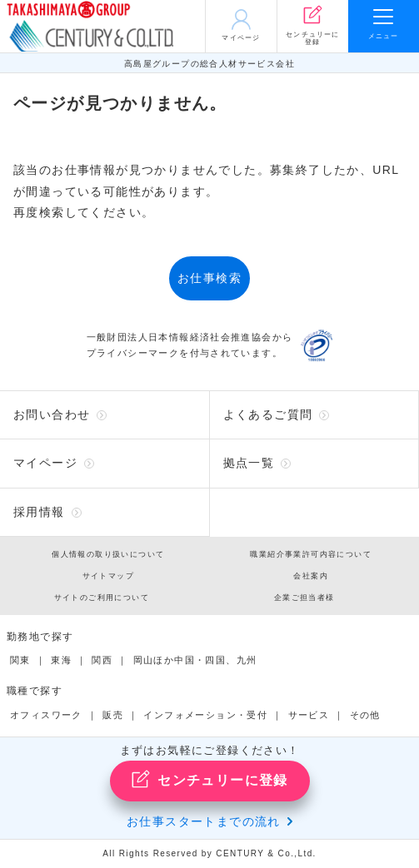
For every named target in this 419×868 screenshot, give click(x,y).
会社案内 (311, 576)
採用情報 (39, 512)
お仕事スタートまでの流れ (204, 821)
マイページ (45, 463)
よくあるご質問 (268, 414)
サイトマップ (108, 576)
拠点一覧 (249, 463)
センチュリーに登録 (209, 779)
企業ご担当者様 (304, 598)
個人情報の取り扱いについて (108, 554)
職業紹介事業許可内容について (311, 554)
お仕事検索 (209, 278)
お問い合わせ (52, 414)
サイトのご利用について (102, 598)
